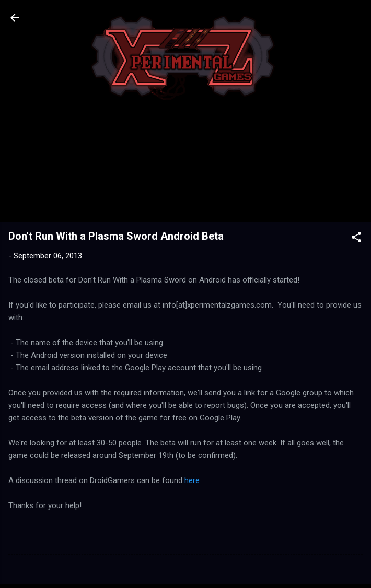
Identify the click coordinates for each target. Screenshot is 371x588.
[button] (356, 239)
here (192, 480)
